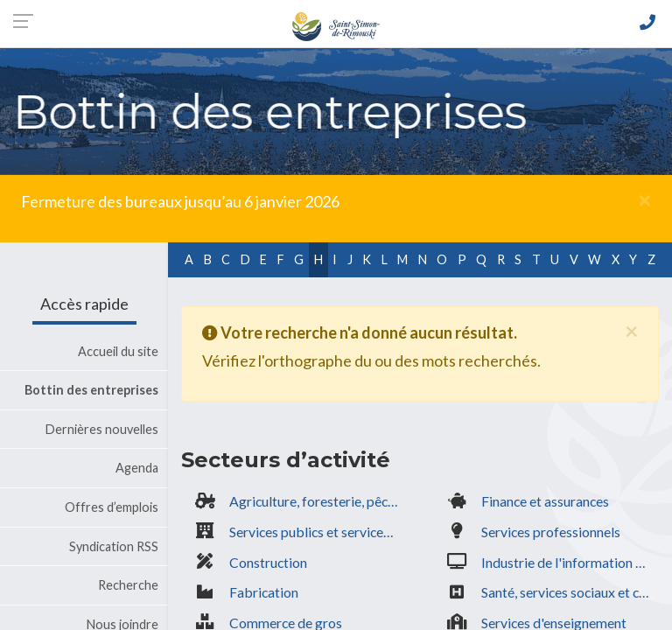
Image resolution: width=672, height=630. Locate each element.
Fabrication (264, 592)
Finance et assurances (545, 501)
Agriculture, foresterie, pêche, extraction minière (318, 501)
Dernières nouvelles (102, 429)
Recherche (128, 585)
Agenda (137, 468)
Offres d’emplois (112, 507)
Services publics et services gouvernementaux (318, 532)
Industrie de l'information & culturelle (570, 562)
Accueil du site (118, 351)
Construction (268, 562)
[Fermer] (644, 199)
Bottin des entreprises (91, 390)
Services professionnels (551, 532)
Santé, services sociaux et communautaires (570, 592)
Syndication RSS (114, 546)
